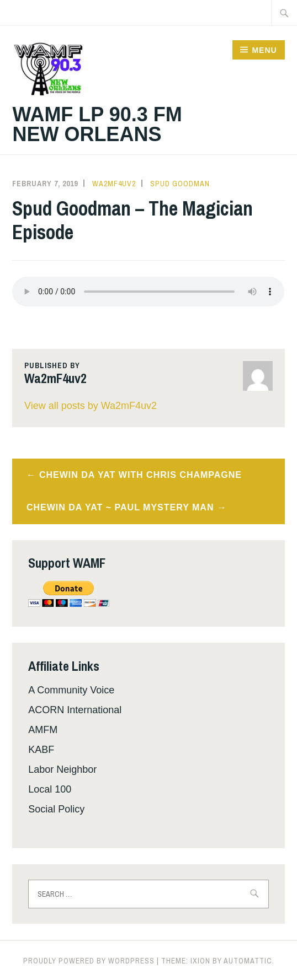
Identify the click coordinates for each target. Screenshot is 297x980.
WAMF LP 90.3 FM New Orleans (97, 124)
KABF (41, 750)
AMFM (43, 730)
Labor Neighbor (62, 769)
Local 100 (50, 789)
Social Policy (56, 809)
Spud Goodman (180, 184)
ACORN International (75, 710)
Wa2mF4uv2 (114, 184)
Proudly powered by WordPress (89, 961)
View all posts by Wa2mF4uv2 (91, 406)
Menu (264, 50)
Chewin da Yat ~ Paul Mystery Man (120, 507)
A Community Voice (71, 690)
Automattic (248, 961)
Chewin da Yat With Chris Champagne (140, 475)
